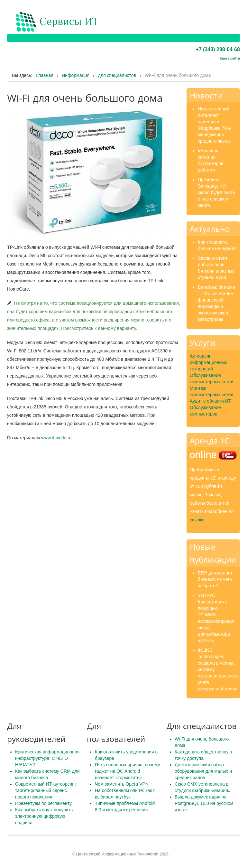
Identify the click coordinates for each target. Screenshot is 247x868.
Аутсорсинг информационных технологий (208, 362)
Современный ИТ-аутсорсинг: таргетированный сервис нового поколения (46, 790)
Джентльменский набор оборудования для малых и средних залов (203, 771)
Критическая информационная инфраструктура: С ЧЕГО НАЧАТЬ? (47, 758)
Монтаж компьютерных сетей (211, 391)
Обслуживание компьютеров (205, 411)
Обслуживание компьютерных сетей (211, 378)
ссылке (197, 520)
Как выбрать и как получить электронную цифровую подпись (44, 816)
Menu (235, 22)
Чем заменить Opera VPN (122, 784)
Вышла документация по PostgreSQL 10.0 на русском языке (204, 803)
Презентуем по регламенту (43, 803)
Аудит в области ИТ (210, 401)
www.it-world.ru (56, 438)
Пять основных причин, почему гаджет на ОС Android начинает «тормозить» (127, 771)
